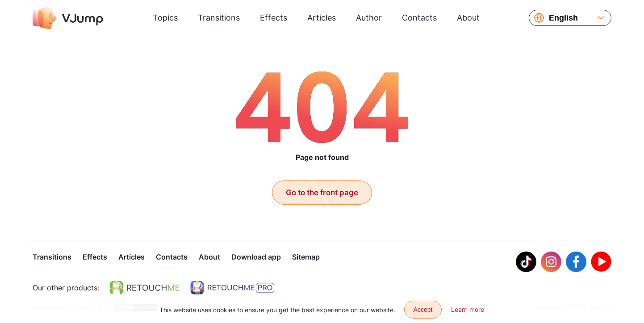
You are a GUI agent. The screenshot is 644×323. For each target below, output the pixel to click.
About (468, 18)
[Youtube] (601, 262)
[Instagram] (551, 262)
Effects (274, 18)
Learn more (468, 309)
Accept (423, 310)
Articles (322, 18)
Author (369, 18)
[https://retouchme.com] (145, 288)
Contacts (419, 18)
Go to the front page (322, 193)
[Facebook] (576, 262)
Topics (165, 18)
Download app (256, 257)
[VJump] (68, 18)
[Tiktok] (526, 262)
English (563, 18)
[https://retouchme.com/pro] (232, 288)
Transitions (219, 18)
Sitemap (306, 257)
